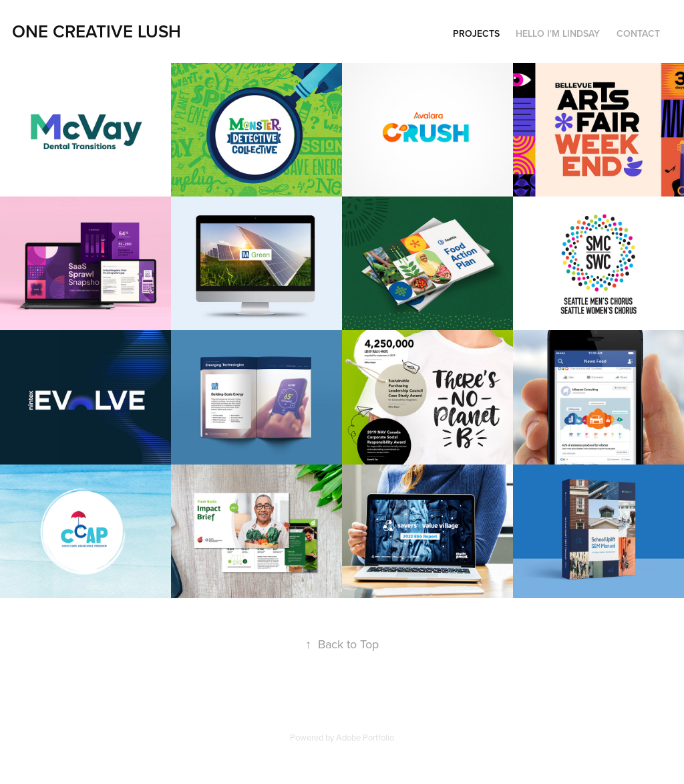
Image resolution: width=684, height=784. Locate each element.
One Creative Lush (97, 31)
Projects (476, 33)
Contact (638, 33)
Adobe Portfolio (365, 737)
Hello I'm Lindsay (558, 33)
